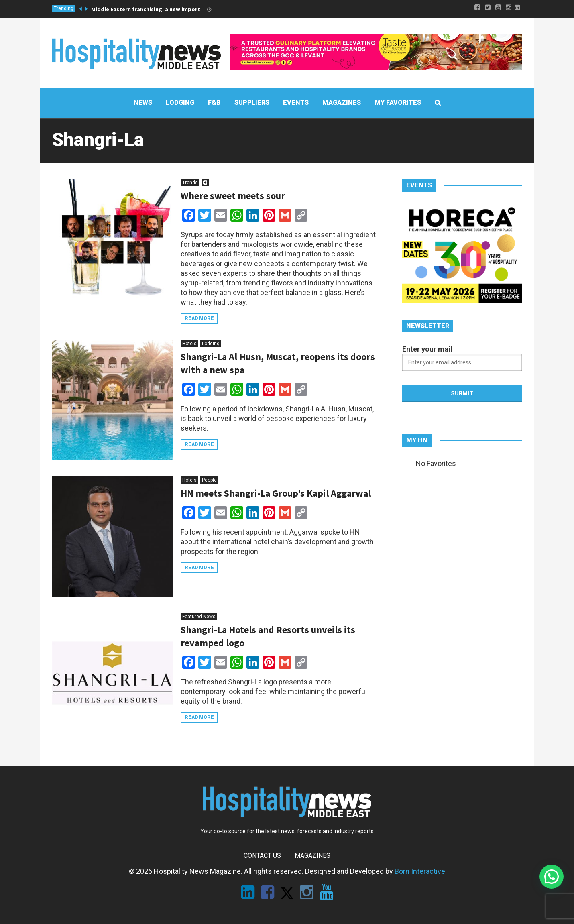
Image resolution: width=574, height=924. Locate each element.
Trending (64, 8)
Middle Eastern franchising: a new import (146, 9)
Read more (199, 318)
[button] (552, 877)
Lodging (211, 344)
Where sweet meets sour (233, 196)
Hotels (189, 344)
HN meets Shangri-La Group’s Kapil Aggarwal (276, 493)
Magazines (312, 856)
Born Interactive (420, 871)
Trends (190, 183)
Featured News (199, 617)
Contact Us (262, 856)
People (209, 480)
